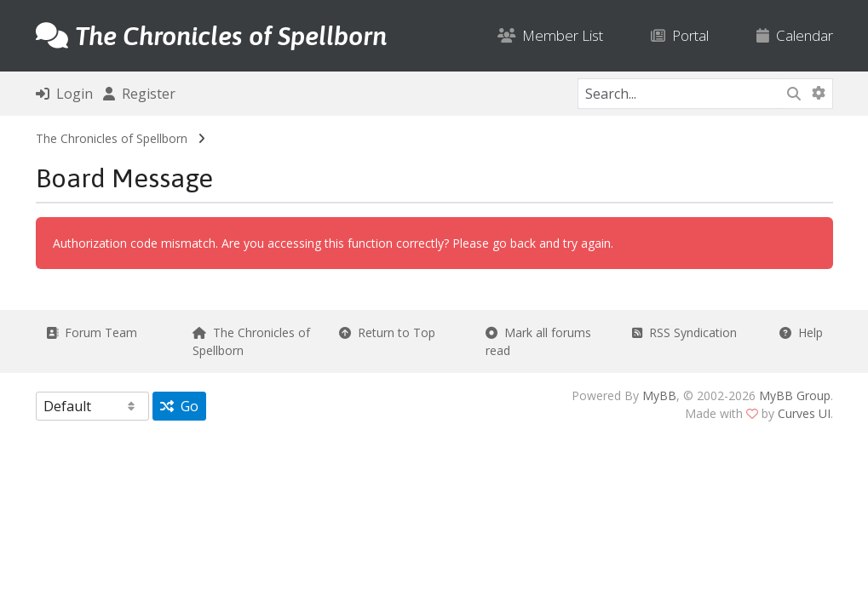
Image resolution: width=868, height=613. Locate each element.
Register (139, 94)
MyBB (659, 395)
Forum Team (92, 332)
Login (64, 94)
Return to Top (387, 332)
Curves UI (804, 413)
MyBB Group (795, 395)
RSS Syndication (684, 332)
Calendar (795, 35)
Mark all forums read (538, 341)
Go (179, 406)
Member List (550, 35)
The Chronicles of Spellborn (112, 138)
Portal (680, 35)
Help (801, 332)
